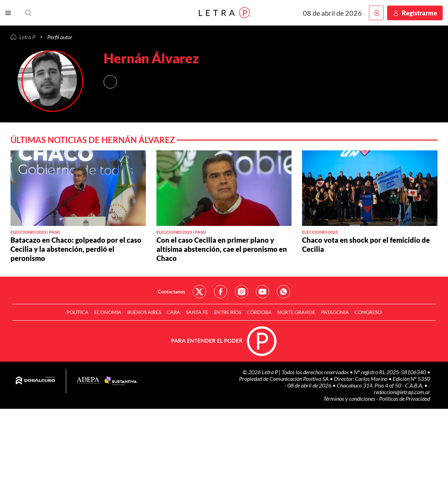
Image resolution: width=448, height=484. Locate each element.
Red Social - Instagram (241, 292)
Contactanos (171, 291)
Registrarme (419, 13)
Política (78, 312)
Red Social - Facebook (220, 292)
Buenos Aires (144, 312)
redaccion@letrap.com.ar (402, 392)
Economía (108, 312)
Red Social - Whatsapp (283, 292)
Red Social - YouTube (262, 292)
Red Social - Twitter (199, 292)
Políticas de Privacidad (405, 398)
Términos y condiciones (350, 398)
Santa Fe (197, 312)
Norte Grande (296, 312)
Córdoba (259, 312)
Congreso (368, 312)
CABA (173, 312)
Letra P (27, 37)
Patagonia (335, 312)
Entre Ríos (227, 312)
